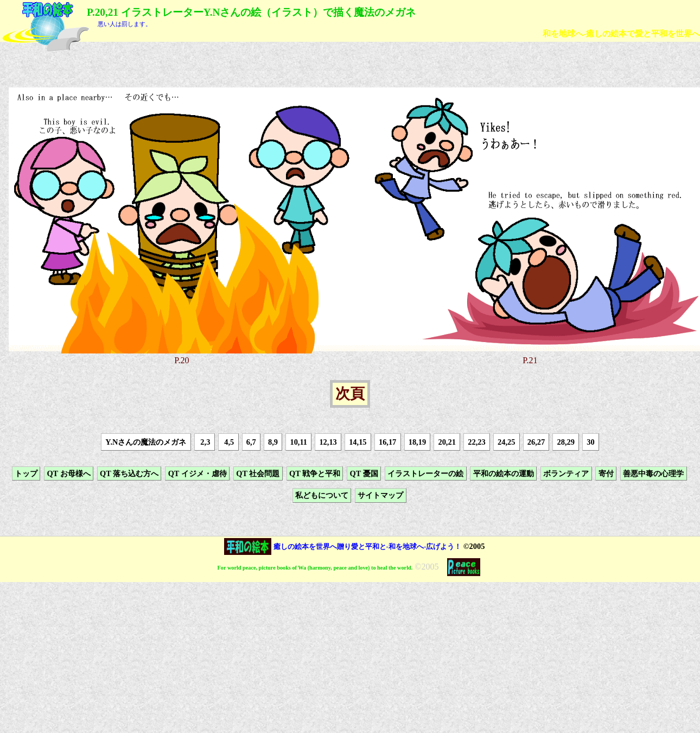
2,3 (205, 442)
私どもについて (322, 495)
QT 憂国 (364, 473)
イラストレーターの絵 (425, 473)
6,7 (251, 442)
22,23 (476, 442)
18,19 (417, 442)
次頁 (350, 394)
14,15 (358, 442)
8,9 (273, 442)
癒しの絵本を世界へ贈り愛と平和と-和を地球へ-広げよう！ (368, 546)
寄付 (606, 473)
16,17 (387, 442)
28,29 (566, 442)
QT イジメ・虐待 (198, 473)
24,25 (506, 442)
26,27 (536, 442)
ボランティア (566, 473)
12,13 (328, 442)
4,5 (228, 442)
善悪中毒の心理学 (653, 473)
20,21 (447, 442)
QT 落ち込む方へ (129, 473)
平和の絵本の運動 (504, 473)
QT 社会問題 (258, 473)
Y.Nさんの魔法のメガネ (146, 442)
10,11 (298, 442)
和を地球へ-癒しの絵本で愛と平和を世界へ (621, 33)
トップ (26, 473)
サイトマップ (380, 495)
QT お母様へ (68, 473)
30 (590, 442)
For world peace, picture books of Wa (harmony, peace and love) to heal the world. (315, 568)
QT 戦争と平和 (315, 473)
